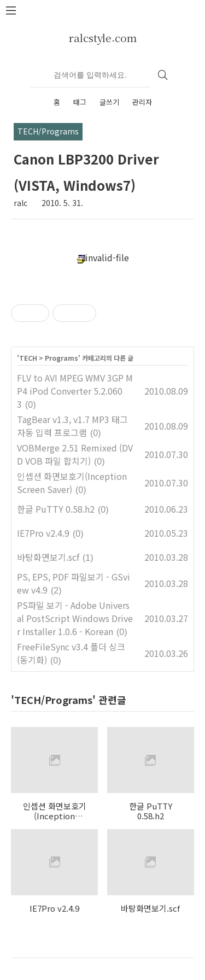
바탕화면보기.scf (48, 557)
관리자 (142, 102)
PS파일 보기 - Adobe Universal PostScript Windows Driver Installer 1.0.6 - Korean (75, 618)
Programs (61, 358)
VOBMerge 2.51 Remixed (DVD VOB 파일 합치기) (75, 454)
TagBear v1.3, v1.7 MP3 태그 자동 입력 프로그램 (72, 426)
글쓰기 (109, 102)
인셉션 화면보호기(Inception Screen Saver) (72, 483)
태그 (80, 102)
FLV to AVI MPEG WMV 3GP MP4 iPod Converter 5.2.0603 (75, 391)
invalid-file (103, 257)
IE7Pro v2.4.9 (43, 533)
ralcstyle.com (103, 37)
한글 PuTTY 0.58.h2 (56, 509)
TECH (28, 358)
